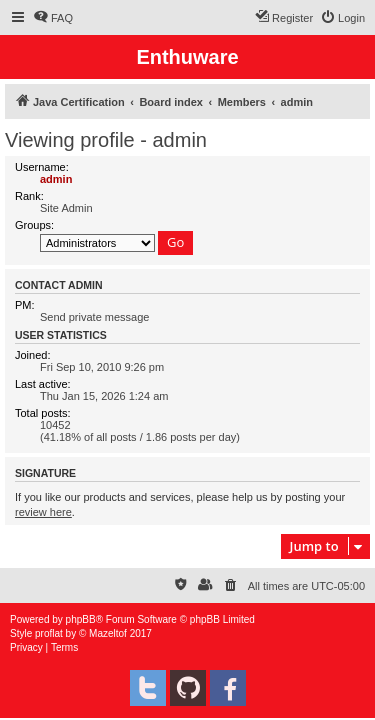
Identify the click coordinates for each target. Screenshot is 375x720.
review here (43, 512)
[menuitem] (53, 18)
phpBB (81, 619)
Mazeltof (108, 633)
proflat (49, 633)
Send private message (94, 317)
